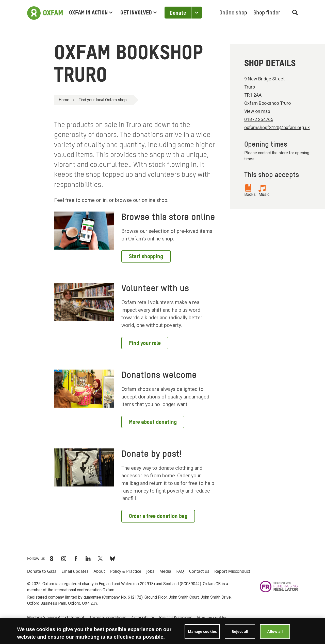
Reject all (240, 635)
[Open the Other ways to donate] (197, 13)
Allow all (275, 635)
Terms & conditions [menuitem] (108, 617)
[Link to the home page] (45, 12)
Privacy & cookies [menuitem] (176, 617)
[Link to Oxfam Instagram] (64, 559)
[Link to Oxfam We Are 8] (52, 559)
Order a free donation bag (158, 516)
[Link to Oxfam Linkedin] (89, 559)
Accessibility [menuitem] (143, 617)
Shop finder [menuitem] (267, 13)
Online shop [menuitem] (233, 13)
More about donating (153, 422)
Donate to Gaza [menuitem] (42, 571)
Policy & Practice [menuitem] (126, 571)
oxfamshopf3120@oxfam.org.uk (277, 127)
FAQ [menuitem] (180, 571)
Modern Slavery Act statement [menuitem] (56, 617)
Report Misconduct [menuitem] (232, 571)
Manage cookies (212, 617)
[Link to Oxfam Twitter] (101, 559)
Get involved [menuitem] (139, 13)
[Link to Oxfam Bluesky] (113, 559)
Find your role (145, 343)
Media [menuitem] (165, 571)
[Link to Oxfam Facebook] (76, 559)
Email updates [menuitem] (75, 571)
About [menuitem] (99, 571)
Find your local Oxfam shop (103, 100)
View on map (257, 111)
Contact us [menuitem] (199, 571)
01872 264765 (259, 119)
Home (64, 100)
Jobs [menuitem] (150, 571)
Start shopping (146, 257)
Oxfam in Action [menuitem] (91, 13)
